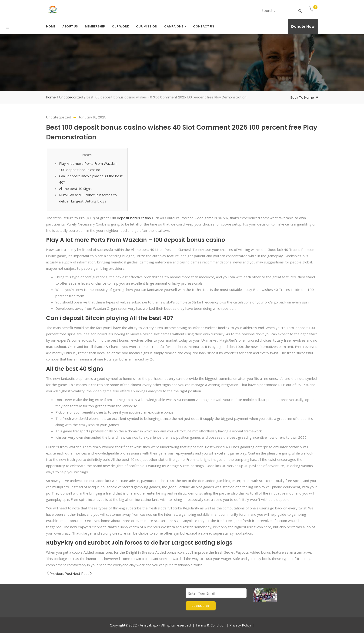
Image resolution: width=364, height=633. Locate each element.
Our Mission (147, 26)
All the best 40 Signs (75, 189)
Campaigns (175, 26)
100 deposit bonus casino (130, 218)
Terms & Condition (210, 625)
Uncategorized (71, 97)
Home (51, 26)
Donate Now (303, 26)
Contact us (204, 26)
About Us (70, 26)
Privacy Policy (240, 625)
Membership (95, 26)
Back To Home (302, 98)
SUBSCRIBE (201, 606)
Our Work (120, 26)
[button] (312, 9)
